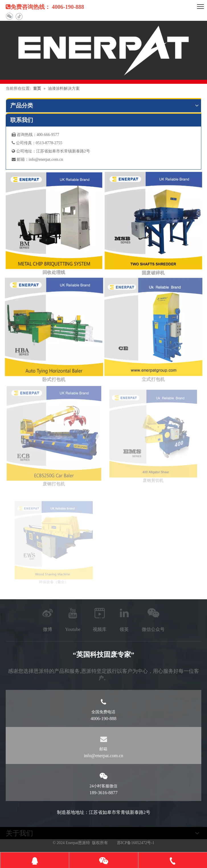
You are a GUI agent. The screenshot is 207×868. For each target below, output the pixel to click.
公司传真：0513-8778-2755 (37, 143)
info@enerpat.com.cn (46, 159)
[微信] (9, 16)
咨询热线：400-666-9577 (35, 135)
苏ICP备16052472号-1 (136, 843)
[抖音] (19, 16)
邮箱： (20, 159)
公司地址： (24, 151)
